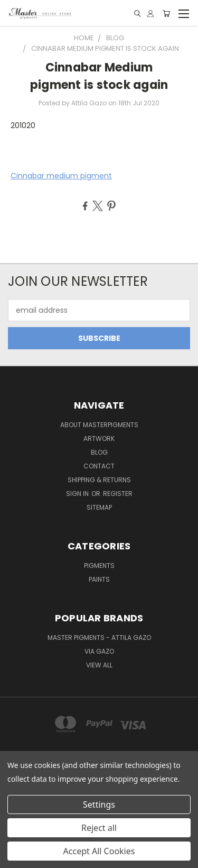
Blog (99, 452)
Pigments (99, 566)
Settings (99, 804)
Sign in (78, 494)
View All (99, 665)
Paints (99, 579)
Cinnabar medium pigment (61, 176)
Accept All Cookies (99, 851)
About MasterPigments (99, 425)
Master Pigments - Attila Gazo (99, 638)
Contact (99, 466)
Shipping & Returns (99, 480)
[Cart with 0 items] (166, 13)
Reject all (99, 828)
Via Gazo (99, 651)
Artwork (99, 438)
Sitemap (99, 507)
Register (118, 494)
